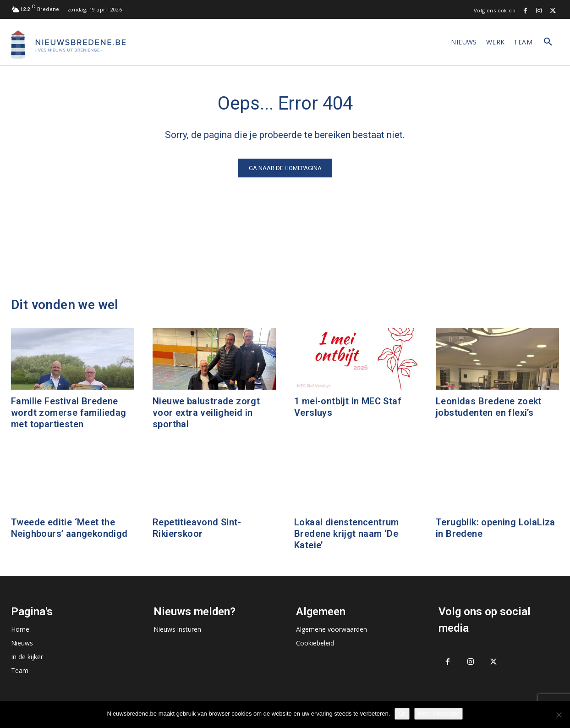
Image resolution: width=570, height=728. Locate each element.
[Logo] (68, 44)
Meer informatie (438, 714)
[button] (548, 42)
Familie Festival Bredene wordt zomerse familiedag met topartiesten (69, 413)
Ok (402, 714)
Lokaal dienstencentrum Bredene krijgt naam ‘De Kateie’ (347, 534)
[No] (559, 715)
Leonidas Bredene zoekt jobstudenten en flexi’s (489, 407)
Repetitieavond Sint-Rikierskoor (197, 528)
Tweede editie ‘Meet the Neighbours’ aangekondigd (69, 528)
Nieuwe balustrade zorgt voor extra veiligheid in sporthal (206, 413)
